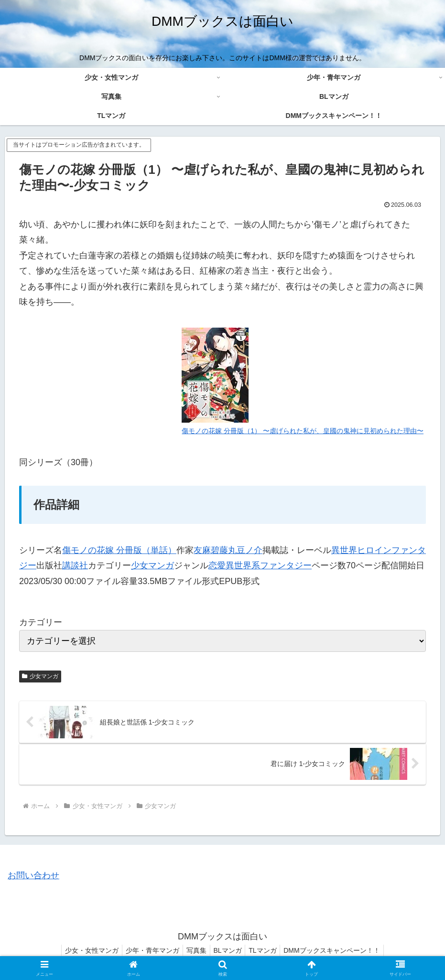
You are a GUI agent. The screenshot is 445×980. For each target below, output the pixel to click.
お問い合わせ (33, 875)
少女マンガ (152, 565)
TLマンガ (267, 950)
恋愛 (217, 565)
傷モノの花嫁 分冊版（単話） (119, 550)
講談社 (75, 565)
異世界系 (243, 565)
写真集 (195, 950)
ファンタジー (286, 565)
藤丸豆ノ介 (241, 550)
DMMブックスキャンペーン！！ (339, 950)
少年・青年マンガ (148, 950)
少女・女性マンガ (85, 950)
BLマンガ (229, 950)
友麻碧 (206, 550)
